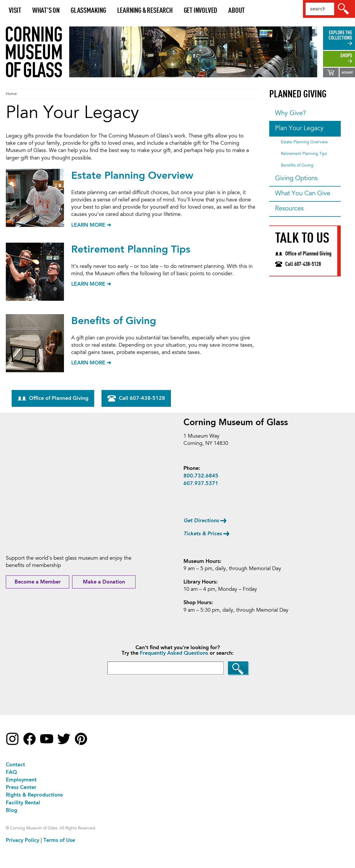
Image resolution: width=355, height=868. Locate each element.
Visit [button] (15, 11)
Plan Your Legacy (299, 129)
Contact (15, 765)
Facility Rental (23, 803)
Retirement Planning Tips (131, 250)
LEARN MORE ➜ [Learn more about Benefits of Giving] (91, 363)
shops (346, 56)
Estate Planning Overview (132, 176)
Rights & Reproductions (34, 795)
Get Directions (201, 521)
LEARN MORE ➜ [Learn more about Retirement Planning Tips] (91, 284)
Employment (21, 780)
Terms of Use (59, 840)
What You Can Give (303, 194)
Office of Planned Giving (53, 398)
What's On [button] (46, 11)
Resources (289, 209)
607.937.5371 (201, 484)
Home (11, 94)
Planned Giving (298, 95)
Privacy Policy (23, 840)
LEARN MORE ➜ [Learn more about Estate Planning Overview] (91, 225)
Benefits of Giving (114, 321)
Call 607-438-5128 (136, 398)
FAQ (11, 772)
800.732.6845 (201, 476)
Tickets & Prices (203, 534)
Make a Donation (104, 582)
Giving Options (296, 179)
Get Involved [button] (200, 11)
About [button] (237, 11)
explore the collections (340, 35)
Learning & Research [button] (145, 11)
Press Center (21, 788)
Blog (11, 810)
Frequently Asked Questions (174, 653)
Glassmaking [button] (88, 11)
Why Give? (290, 114)
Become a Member (38, 582)
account (347, 72)
